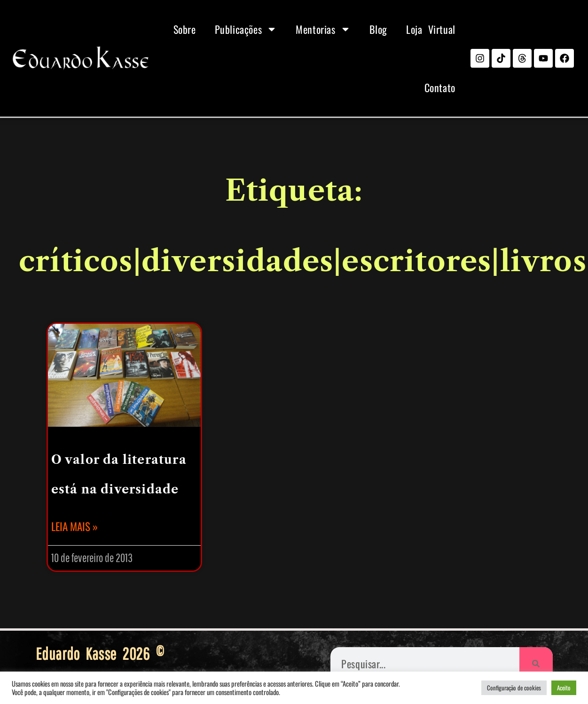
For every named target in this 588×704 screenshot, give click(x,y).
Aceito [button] (564, 688)
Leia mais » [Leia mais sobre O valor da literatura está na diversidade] (74, 526)
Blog (378, 29)
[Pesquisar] (536, 664)
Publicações (246, 29)
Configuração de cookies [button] (514, 688)
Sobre (185, 29)
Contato (440, 87)
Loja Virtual (431, 29)
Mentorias (323, 29)
